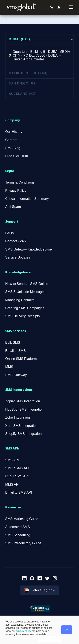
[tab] (39, 39)
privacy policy (23, 631)
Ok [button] (66, 630)
